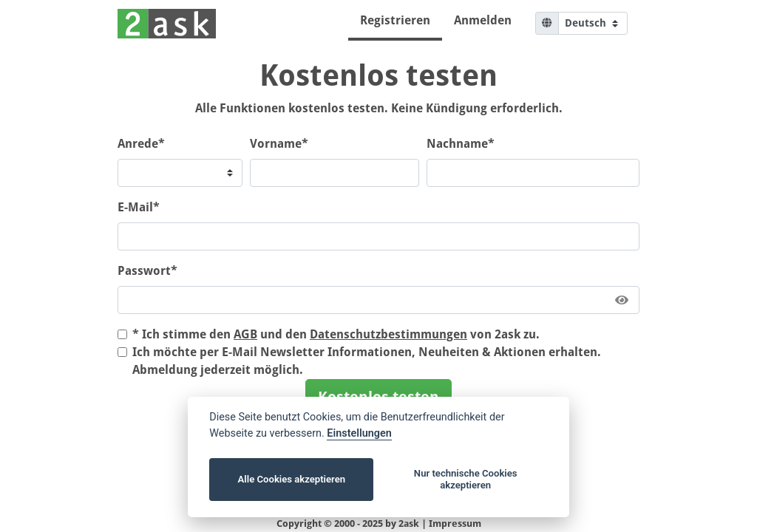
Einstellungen (359, 433)
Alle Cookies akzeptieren (292, 479)
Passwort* (147, 271)
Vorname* (279, 144)
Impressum (455, 524)
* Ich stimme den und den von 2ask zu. (336, 334)
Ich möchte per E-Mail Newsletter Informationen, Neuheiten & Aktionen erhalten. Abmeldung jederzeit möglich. (367, 361)
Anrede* (141, 144)
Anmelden (483, 20)
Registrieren (395, 20)
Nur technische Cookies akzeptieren (466, 479)
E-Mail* (139, 207)
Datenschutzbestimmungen (388, 334)
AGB (245, 334)
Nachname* (461, 144)
